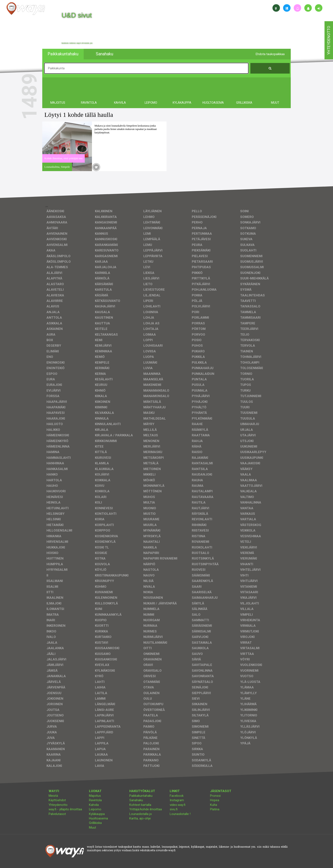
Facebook (177, 796)
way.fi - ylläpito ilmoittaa (65, 809)
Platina (215, 809)
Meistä (53, 796)
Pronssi (215, 796)
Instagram (177, 800)
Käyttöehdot (57, 800)
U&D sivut (77, 15)
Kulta (214, 805)
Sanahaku (136, 800)
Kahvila (94, 805)
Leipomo (95, 809)
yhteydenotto (329, 40)
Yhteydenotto (58, 805)
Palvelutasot (57, 814)
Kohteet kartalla (140, 805)
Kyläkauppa (97, 814)
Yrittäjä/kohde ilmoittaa (146, 809)
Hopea (215, 800)
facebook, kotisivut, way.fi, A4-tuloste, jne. (77, 43)
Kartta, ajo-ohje (140, 818)
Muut (92, 828)
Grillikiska (95, 823)
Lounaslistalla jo (141, 814)
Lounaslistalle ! (180, 814)
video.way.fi (178, 805)
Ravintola (95, 800)
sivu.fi (174, 809)
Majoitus (95, 796)
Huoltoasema (98, 818)
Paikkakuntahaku (141, 796)
